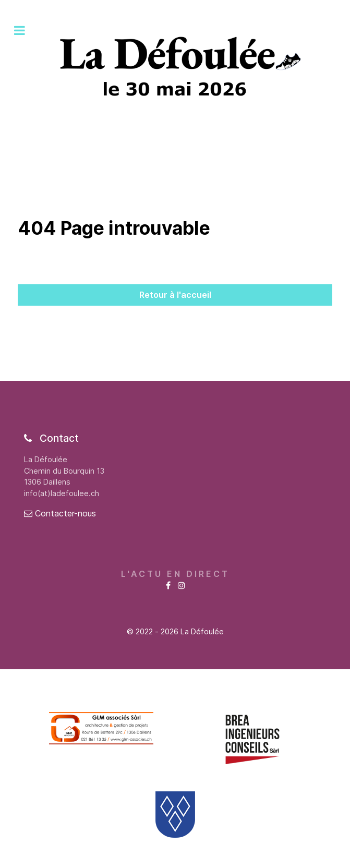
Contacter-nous (60, 513)
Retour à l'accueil (175, 295)
